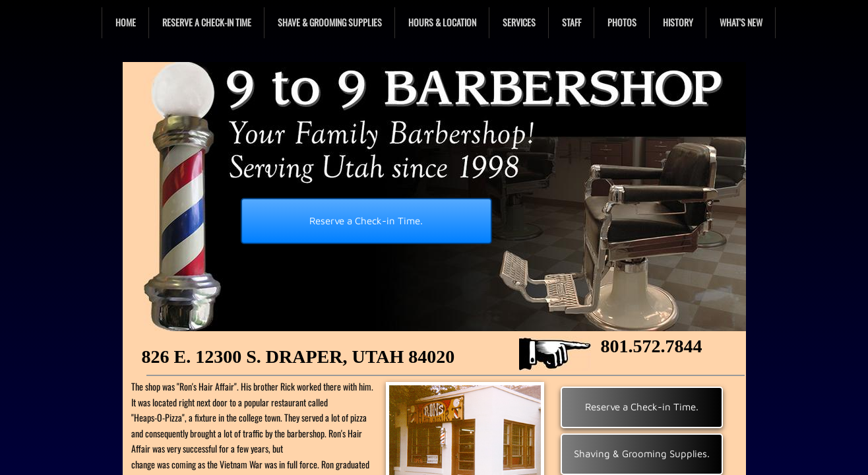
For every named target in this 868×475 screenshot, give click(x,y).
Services (519, 22)
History (678, 22)
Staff (572, 22)
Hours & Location (442, 22)
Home (126, 22)
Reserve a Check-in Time (207, 22)
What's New (741, 22)
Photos (622, 22)
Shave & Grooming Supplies (330, 22)
